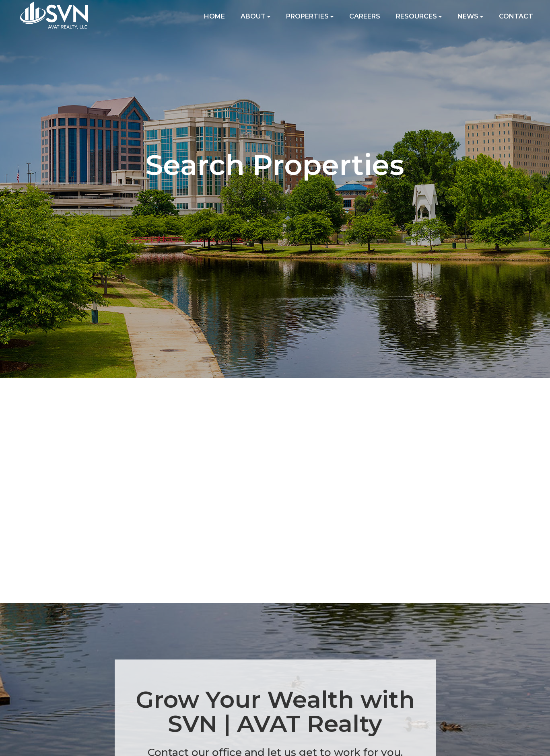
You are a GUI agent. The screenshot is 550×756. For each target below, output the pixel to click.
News (470, 16)
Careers (365, 16)
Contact (516, 16)
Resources (419, 16)
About (255, 16)
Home (214, 16)
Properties (310, 16)
